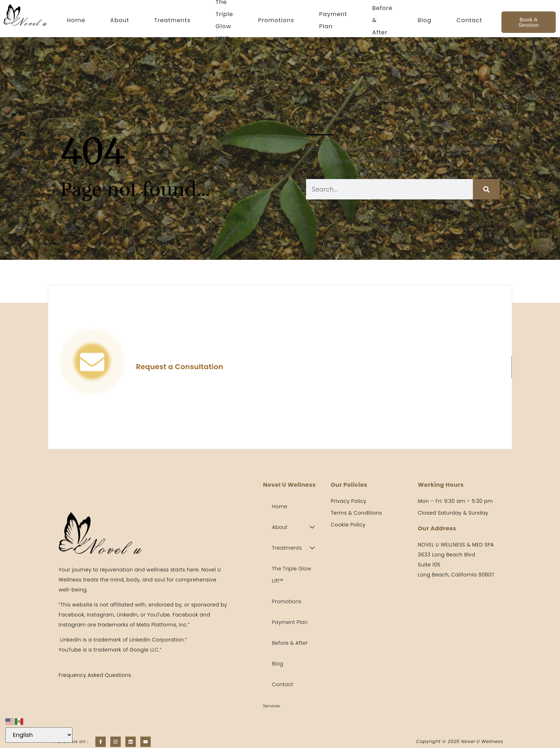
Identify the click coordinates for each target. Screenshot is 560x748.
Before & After (382, 20)
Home (76, 20)
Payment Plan (333, 20)
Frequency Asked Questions (95, 675)
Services (272, 706)
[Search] (486, 189)
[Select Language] (39, 735)
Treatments (172, 20)
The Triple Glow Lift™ (224, 20)
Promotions (276, 20)
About (120, 20)
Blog (424, 20)
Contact (469, 20)
